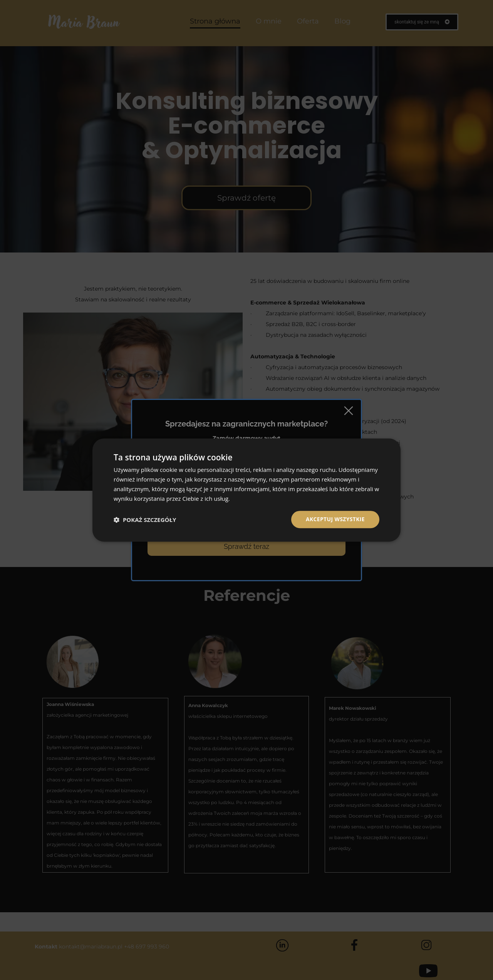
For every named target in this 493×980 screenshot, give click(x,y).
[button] (145, 520)
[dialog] (246, 490)
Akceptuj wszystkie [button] (335, 519)
